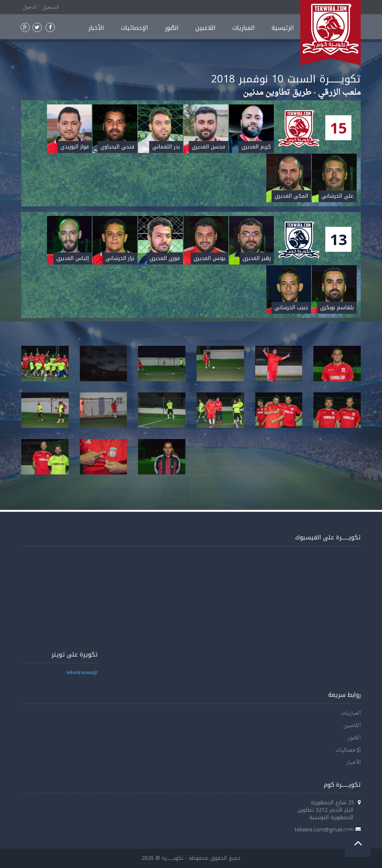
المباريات (244, 28)
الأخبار (96, 28)
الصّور (172, 28)
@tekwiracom (82, 673)
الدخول (30, 7)
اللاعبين (206, 28)
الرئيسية (283, 28)
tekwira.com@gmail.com (324, 829)
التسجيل (51, 7)
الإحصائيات (134, 28)
